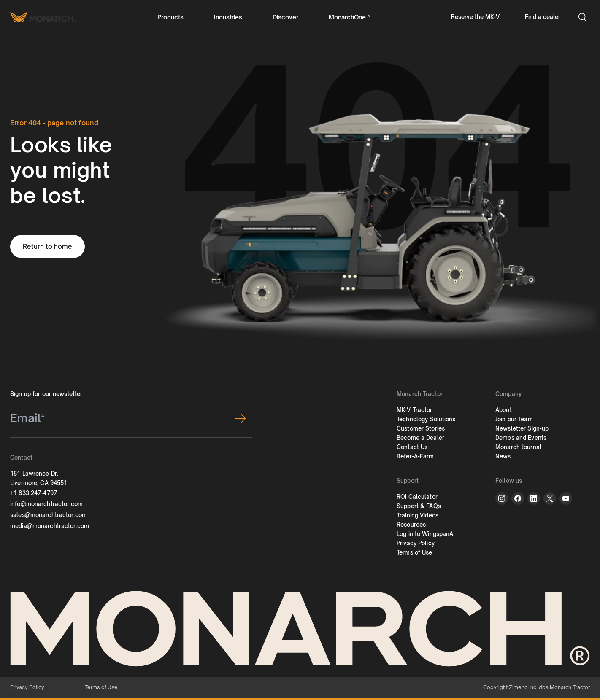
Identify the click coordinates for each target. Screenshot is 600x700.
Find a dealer (543, 17)
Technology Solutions (426, 419)
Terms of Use (415, 552)
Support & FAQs (419, 506)
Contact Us (412, 447)
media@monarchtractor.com (50, 526)
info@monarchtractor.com (46, 504)
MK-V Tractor (415, 410)
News (503, 456)
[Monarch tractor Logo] (43, 17)
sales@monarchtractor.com (49, 515)
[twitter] (550, 498)
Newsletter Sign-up (522, 428)
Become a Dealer (420, 438)
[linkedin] (534, 498)
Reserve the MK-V (475, 17)
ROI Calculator (417, 497)
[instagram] (502, 498)
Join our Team (514, 419)
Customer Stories (421, 428)
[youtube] (566, 498)
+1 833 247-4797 (34, 493)
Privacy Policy (416, 543)
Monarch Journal (518, 447)
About (504, 410)
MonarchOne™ (350, 17)
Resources (411, 525)
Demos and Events (521, 438)
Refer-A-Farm (415, 456)
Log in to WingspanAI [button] (426, 534)
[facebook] (518, 498)
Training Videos (418, 515)
